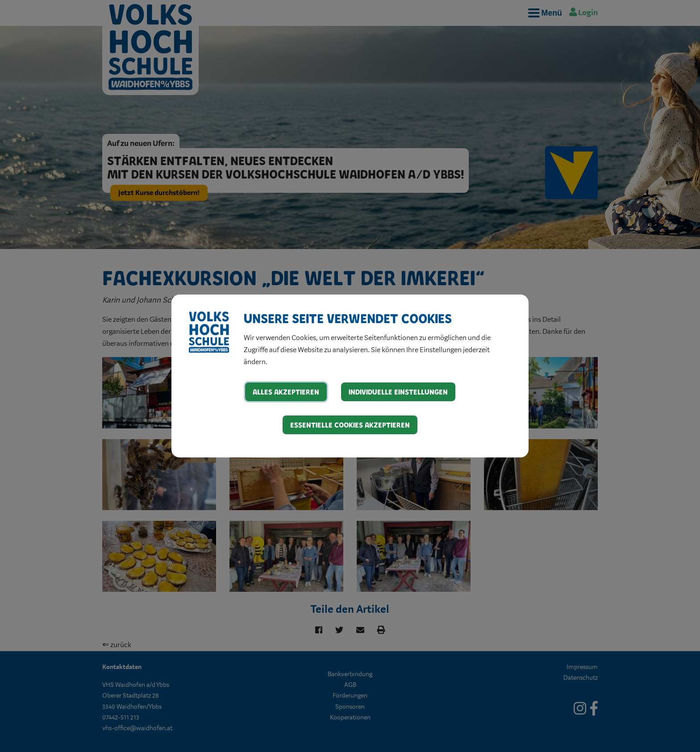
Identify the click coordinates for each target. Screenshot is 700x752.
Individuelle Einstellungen (398, 392)
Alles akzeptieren (286, 392)
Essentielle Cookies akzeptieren (350, 425)
